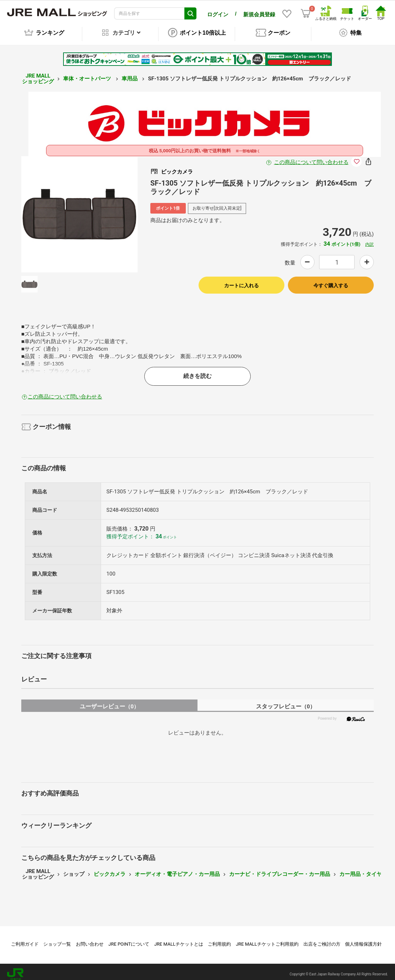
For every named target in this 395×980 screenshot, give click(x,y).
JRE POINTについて (129, 939)
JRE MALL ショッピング (38, 74)
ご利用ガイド (25, 939)
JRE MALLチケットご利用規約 (267, 939)
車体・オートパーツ (88, 74)
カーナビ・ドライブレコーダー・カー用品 (280, 869)
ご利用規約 (219, 939)
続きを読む (197, 371)
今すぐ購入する (331, 281)
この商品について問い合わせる (311, 157)
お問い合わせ (90, 939)
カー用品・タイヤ (361, 869)
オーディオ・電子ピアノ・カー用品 (177, 869)
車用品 (130, 74)
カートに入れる (241, 281)
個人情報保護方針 (363, 939)
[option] (79, 209)
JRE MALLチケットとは (179, 939)
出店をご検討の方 (322, 939)
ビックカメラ (110, 869)
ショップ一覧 (57, 939)
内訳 (369, 239)
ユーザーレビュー (109, 701)
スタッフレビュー (286, 701)
